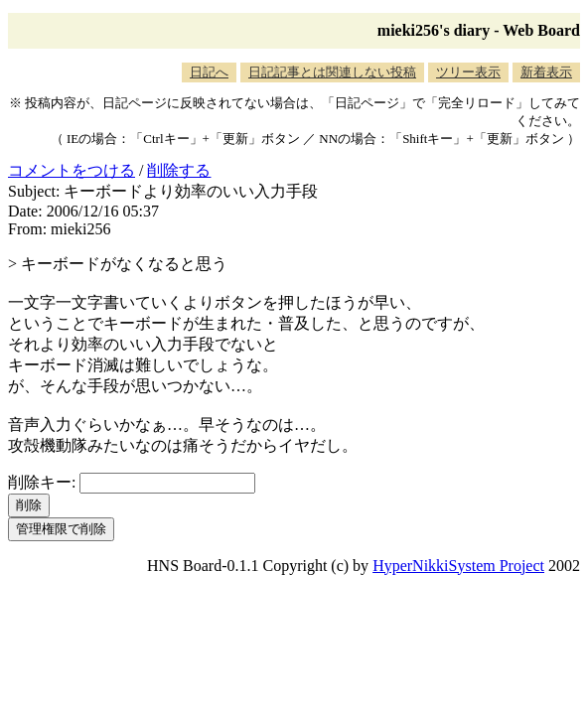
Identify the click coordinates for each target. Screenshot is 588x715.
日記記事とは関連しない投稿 (332, 72)
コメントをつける (72, 170)
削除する (179, 170)
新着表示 (546, 72)
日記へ (209, 72)
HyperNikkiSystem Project (458, 566)
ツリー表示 (468, 72)
